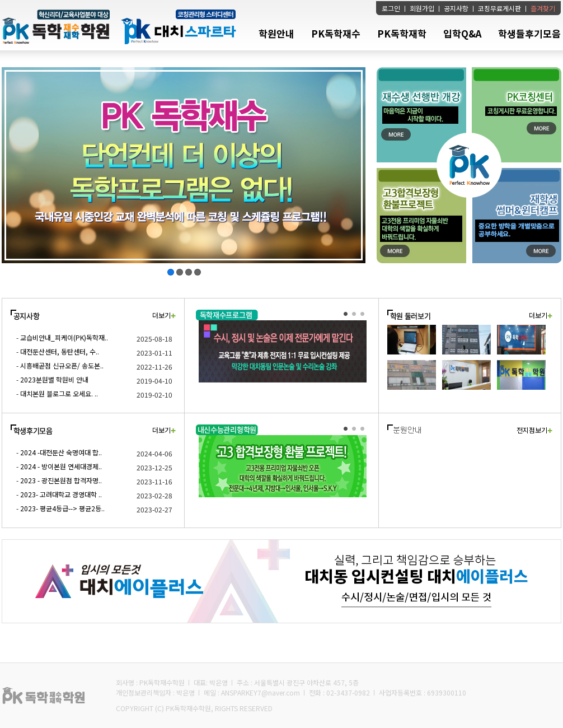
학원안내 (276, 33)
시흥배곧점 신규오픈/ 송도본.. (62, 365)
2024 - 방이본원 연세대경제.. (61, 466)
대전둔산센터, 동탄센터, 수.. (60, 351)
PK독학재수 (336, 33)
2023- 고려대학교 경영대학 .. (61, 494)
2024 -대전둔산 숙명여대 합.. (61, 452)
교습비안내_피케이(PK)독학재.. (64, 337)
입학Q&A (462, 33)
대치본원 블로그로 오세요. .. (59, 393)
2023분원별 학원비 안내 (54, 379)
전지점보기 (534, 430)
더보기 (164, 315)
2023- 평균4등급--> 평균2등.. (62, 508)
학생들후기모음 (529, 33)
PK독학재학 (402, 33)
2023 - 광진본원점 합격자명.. (61, 480)
